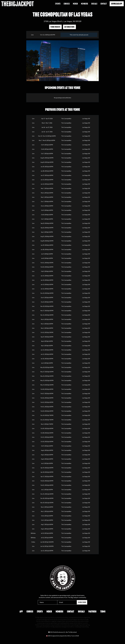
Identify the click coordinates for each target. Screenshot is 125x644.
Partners (92, 612)
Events (58, 4)
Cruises (67, 4)
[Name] (48, 602)
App (21, 612)
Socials (94, 4)
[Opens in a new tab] (62, 636)
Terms (103, 612)
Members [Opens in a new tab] (85, 4)
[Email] (67, 602)
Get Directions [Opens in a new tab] (69, 27)
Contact (104, 4)
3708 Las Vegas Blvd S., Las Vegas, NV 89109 (62, 21)
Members (59, 612)
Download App (117, 4)
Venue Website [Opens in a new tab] (55, 27)
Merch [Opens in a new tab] (75, 4)
